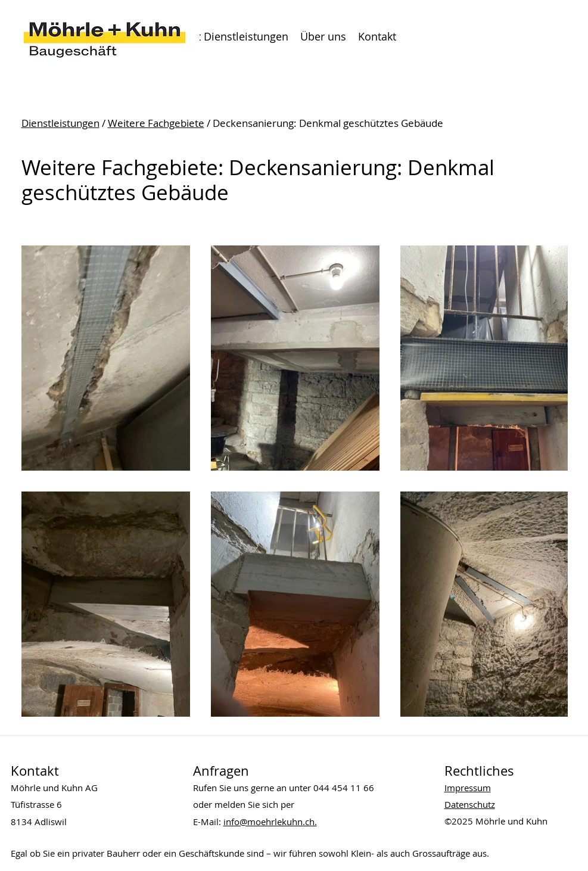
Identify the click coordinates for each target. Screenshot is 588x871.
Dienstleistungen (60, 123)
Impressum (468, 788)
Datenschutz (470, 804)
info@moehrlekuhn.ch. (270, 822)
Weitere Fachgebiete (156, 123)
